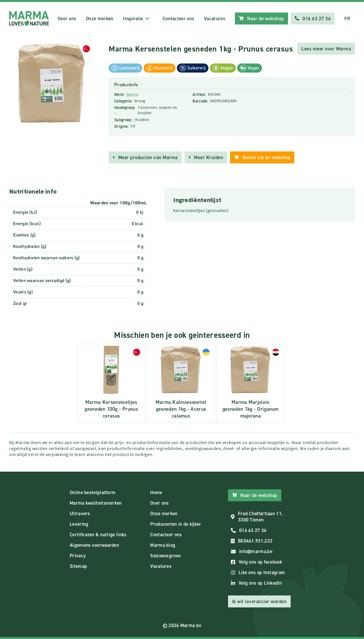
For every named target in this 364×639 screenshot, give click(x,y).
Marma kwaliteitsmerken (96, 503)
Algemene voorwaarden (94, 545)
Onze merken (100, 19)
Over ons (67, 19)
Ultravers (80, 513)
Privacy (78, 556)
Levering (79, 524)
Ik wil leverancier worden (259, 601)
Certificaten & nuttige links (98, 535)
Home (156, 492)
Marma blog (163, 545)
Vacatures (215, 19)
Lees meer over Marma (326, 49)
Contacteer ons (178, 19)
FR (347, 19)
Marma (132, 94)
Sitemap (78, 566)
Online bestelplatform (93, 492)
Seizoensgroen (166, 556)
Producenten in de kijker (176, 524)
